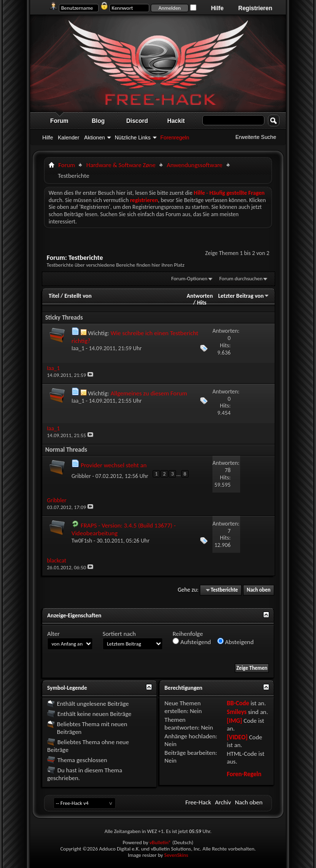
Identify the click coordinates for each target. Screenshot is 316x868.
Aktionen (95, 137)
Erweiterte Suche (256, 137)
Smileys (237, 712)
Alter (53, 634)
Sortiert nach (119, 634)
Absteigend (236, 642)
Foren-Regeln (244, 774)
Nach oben (258, 590)
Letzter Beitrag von (244, 296)
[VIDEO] (237, 737)
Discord (137, 121)
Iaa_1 (78, 348)
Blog (98, 121)
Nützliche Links (133, 137)
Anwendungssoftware (195, 165)
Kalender (69, 137)
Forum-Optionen (189, 279)
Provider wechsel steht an (114, 465)
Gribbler (81, 476)
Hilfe (217, 8)
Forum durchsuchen (241, 279)
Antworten (200, 296)
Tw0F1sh (82, 541)
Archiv (223, 802)
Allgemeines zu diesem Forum (149, 393)
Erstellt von (78, 296)
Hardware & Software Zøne (121, 165)
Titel (54, 296)
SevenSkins (176, 855)
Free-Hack (198, 802)
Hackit (176, 121)
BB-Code (238, 703)
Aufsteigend (192, 642)
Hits (202, 303)
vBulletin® (160, 842)
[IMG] (234, 721)
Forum (59, 121)
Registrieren (255, 8)
